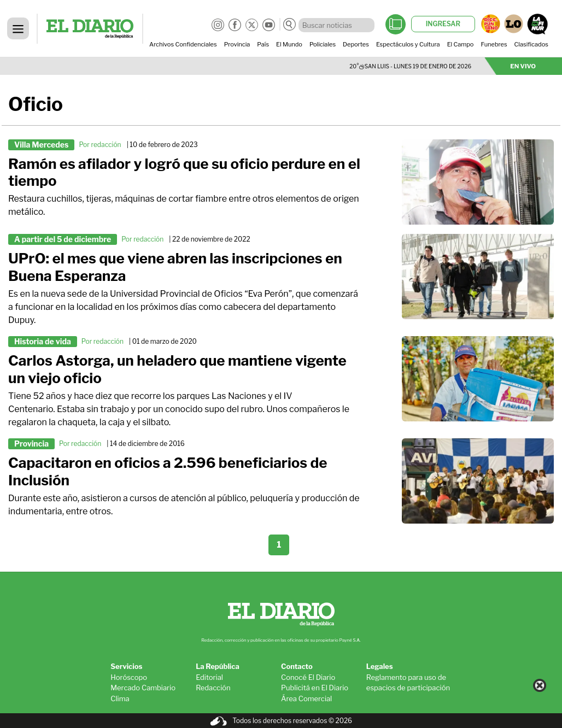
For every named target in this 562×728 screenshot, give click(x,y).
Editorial (209, 677)
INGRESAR (443, 24)
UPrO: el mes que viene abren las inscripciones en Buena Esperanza (175, 267)
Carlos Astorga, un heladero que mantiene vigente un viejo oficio (177, 369)
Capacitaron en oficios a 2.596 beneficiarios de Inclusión (168, 471)
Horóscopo (129, 677)
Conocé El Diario (308, 677)
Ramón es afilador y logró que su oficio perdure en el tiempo (184, 172)
